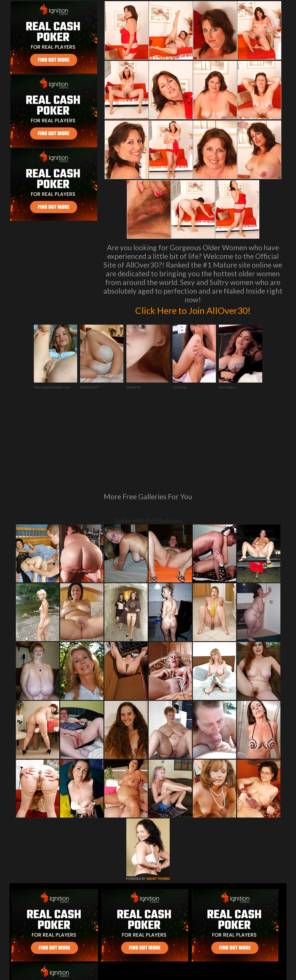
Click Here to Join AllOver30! (193, 310)
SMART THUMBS (158, 800)
